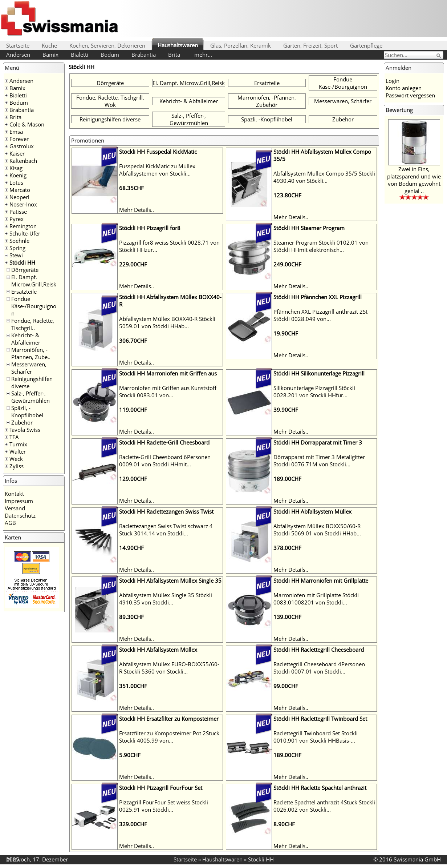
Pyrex (17, 219)
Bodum (110, 55)
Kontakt (14, 494)
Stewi (16, 255)
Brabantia (144, 55)
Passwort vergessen (410, 95)
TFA (14, 437)
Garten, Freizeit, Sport (310, 45)
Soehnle (19, 241)
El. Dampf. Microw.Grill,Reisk (34, 281)
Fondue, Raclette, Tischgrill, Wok (110, 101)
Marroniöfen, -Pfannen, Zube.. (31, 353)
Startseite (18, 45)
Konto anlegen (404, 88)
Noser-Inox (23, 204)
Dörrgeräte (25, 270)
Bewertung (399, 110)
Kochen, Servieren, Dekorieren (107, 45)
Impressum (19, 501)
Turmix (18, 444)
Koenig (18, 175)
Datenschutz (20, 515)
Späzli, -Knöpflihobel (27, 411)
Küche (49, 45)
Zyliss (17, 466)
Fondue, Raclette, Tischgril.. (33, 324)
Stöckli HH (22, 262)
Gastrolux (22, 146)
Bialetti (80, 55)
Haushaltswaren (178, 45)
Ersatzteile (24, 292)
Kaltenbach (23, 161)
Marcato (20, 190)
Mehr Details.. (137, 210)
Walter (18, 451)
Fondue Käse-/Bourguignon (34, 306)
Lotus (16, 182)
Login (393, 81)
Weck (16, 459)
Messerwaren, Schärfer (29, 368)
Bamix (50, 55)
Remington (23, 226)
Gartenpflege (366, 45)
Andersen (18, 55)
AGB (10, 523)
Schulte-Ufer (25, 233)
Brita (174, 55)
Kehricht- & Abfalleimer (26, 339)
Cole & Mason (27, 124)
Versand (15, 508)
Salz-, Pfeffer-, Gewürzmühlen (31, 397)
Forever (19, 139)
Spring (17, 248)
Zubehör (22, 422)
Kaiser (17, 153)
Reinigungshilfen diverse (110, 119)
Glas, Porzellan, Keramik (241, 45)
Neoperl (19, 197)
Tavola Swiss (25, 430)
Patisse (18, 212)
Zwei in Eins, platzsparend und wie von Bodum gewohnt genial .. (414, 180)
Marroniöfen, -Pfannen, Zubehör (267, 101)
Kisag (16, 168)
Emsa (16, 132)
